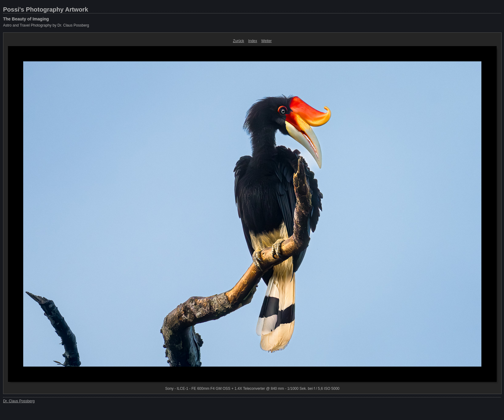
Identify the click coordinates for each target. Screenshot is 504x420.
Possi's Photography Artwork (46, 9)
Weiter (266, 41)
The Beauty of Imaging (26, 19)
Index (252, 41)
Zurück (238, 41)
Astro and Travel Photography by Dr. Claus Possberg (46, 25)
